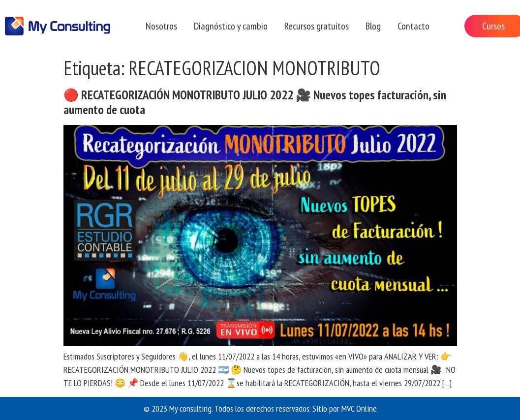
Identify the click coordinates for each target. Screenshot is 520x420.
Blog (373, 26)
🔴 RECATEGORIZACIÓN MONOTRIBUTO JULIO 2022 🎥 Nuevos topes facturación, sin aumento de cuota (255, 102)
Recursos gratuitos (317, 26)
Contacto (413, 26)
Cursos (493, 26)
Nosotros (161, 26)
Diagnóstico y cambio (231, 26)
